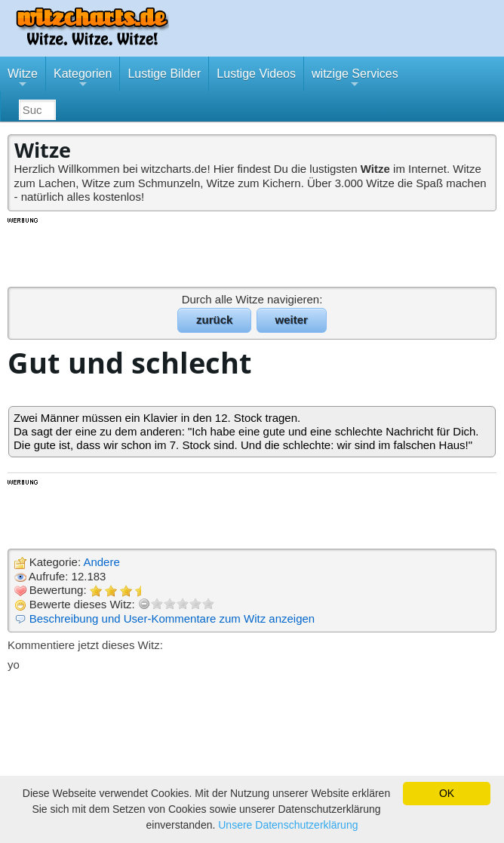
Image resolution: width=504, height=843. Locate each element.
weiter (292, 320)
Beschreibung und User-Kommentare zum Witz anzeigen (172, 618)
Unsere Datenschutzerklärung (288, 825)
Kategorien (83, 79)
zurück (214, 320)
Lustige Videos (256, 74)
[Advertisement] (252, 251)
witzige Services (355, 79)
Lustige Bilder (164, 74)
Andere (101, 562)
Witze (23, 79)
